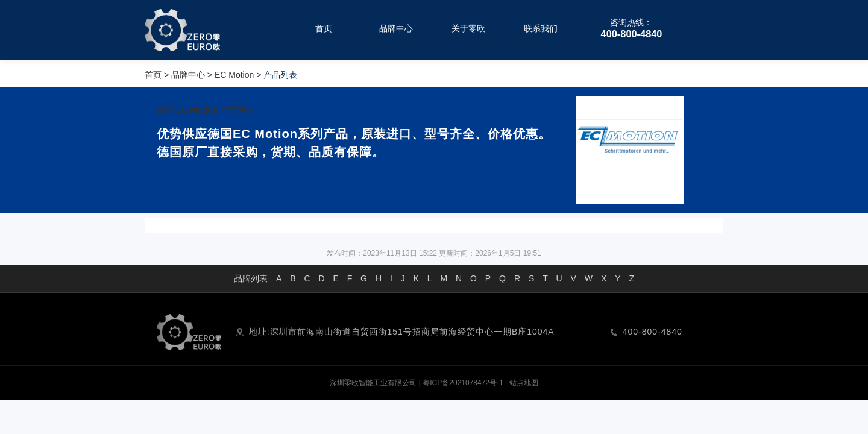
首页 (153, 75)
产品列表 (237, 110)
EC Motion (234, 75)
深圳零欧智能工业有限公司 (373, 383)
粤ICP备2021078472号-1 (463, 383)
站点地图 (524, 383)
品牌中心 (188, 75)
